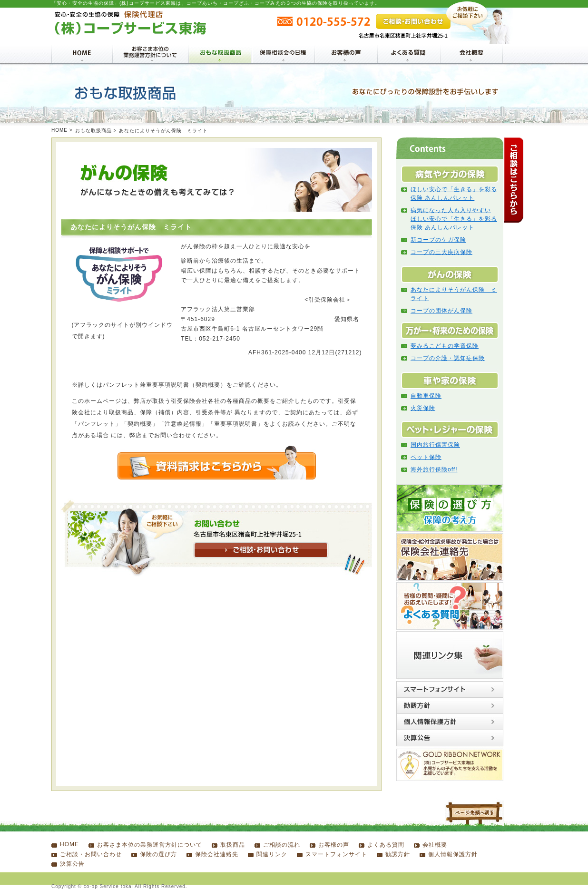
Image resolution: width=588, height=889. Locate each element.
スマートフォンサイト (336, 854)
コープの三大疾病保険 (441, 252)
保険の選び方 (158, 854)
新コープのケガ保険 (438, 240)
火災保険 (423, 408)
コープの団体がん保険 (441, 311)
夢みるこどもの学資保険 (445, 346)
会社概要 (435, 845)
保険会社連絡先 (217, 854)
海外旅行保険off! (434, 469)
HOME (59, 130)
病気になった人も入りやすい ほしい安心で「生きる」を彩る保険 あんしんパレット (454, 219)
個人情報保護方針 (453, 854)
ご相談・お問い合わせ (91, 854)
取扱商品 (233, 845)
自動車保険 (426, 396)
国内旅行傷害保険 (435, 445)
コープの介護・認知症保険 (448, 358)
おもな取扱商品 (93, 131)
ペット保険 (426, 457)
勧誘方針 (398, 854)
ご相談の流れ (282, 845)
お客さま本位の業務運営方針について (150, 845)
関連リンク (272, 854)
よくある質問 (386, 845)
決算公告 (72, 864)
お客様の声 (334, 845)
